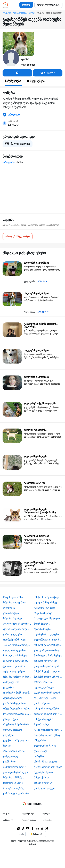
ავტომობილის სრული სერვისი (17, 629)
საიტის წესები (29, 820)
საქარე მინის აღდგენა (46, 634)
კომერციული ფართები (16, 793)
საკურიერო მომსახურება (17, 693)
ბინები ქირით (41, 778)
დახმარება (8, 820)
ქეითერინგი (41, 751)
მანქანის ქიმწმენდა (13, 778)
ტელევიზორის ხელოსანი (48, 767)
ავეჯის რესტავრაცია (45, 698)
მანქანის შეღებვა (12, 618)
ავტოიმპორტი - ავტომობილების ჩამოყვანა (48, 640)
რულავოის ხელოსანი (15, 650)
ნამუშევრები (13, 81)
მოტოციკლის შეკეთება (47, 618)
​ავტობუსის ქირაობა (45, 746)
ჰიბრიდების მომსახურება (48, 656)
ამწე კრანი (40, 740)
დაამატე (26, 5)
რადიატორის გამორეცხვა (17, 645)
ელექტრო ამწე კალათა (16, 740)
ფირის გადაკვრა (12, 634)
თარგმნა (39, 756)
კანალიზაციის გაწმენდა (47, 709)
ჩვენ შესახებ (28, 814)
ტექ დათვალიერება (14, 671)
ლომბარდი (9, 762)
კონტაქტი (47, 820)
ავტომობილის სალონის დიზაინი (17, 624)
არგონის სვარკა (43, 613)
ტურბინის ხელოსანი (14, 666)
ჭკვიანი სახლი (42, 724)
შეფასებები (36, 81)
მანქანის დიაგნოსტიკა (46, 597)
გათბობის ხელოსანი (14, 703)
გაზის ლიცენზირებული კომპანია (48, 730)
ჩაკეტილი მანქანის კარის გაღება (17, 661)
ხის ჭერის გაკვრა (44, 719)
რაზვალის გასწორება (15, 656)
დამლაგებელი (11, 682)
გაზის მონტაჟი (11, 613)
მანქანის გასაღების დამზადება (48, 645)
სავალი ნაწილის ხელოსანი (48, 603)
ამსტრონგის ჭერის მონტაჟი (17, 724)
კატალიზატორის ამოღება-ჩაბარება (48, 650)
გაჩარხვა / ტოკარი (44, 608)
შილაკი (7, 746)
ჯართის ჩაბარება (43, 682)
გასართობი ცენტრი (14, 751)
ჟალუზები (8, 735)
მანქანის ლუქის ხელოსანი (48, 671)
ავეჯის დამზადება (12, 698)
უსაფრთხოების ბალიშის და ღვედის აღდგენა (48, 666)
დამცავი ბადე (10, 756)
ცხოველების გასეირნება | (15, 225)
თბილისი (9, 162)
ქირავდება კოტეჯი (44, 788)
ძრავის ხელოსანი (13, 597)
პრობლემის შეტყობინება (18, 237)
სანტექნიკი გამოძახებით (16, 709)
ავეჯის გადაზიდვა (44, 687)
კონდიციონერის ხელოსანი (17, 772)
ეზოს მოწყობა (42, 703)
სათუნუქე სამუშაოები (14, 640)
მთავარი (7, 13)
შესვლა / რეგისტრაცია (48, 5)
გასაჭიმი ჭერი (10, 719)
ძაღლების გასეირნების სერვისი (44, 225)
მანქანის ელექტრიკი (46, 661)
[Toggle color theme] (36, 834)
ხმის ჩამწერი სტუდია (46, 762)
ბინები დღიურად (43, 783)
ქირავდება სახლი (13, 783)
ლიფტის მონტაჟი (12, 730)
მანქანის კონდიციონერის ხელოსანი (17, 677)
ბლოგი (46, 814)
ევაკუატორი (9, 687)
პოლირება (9, 608)
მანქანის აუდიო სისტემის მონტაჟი (48, 677)
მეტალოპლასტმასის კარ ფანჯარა (17, 714)
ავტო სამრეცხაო (43, 629)
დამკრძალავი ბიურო (14, 767)
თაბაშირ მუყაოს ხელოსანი (48, 714)
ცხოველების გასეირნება (25, 13)
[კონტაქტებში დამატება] (17, 73)
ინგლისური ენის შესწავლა (48, 735)
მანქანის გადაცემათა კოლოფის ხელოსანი (17, 603)
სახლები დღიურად (13, 788)
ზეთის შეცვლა (42, 624)
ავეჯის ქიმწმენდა (43, 772)
